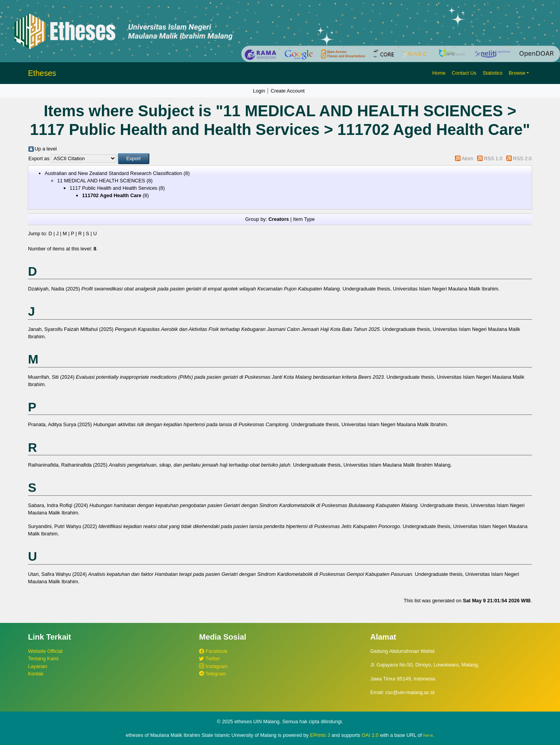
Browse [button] (517, 73)
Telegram (213, 674)
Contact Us (464, 73)
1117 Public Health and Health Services (114, 188)
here (428, 735)
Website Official (45, 651)
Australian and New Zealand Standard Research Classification (114, 173)
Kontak (36, 674)
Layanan (38, 666)
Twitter (210, 658)
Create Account (288, 91)
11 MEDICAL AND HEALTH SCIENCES (101, 181)
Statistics (493, 73)
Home (439, 73)
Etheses (42, 73)
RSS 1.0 (493, 158)
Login (259, 91)
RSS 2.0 (522, 158)
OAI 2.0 (370, 735)
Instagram (213, 666)
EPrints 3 (320, 735)
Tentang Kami (43, 658)
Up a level (46, 149)
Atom (467, 158)
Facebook (213, 651)
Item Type (304, 219)
